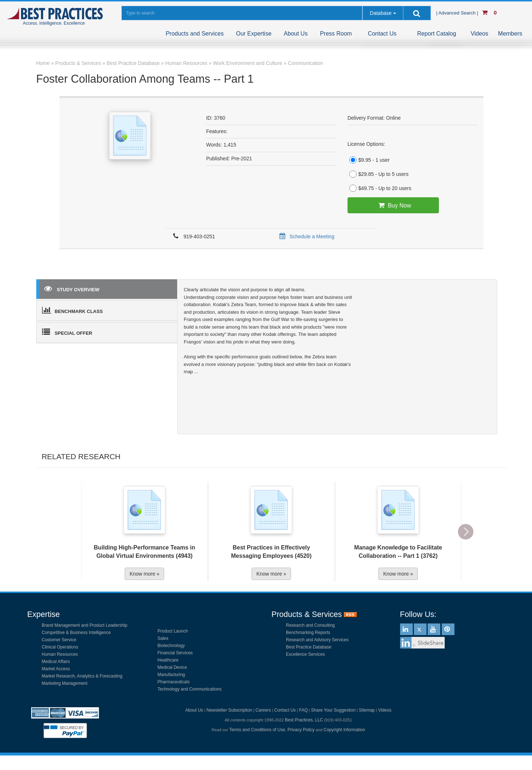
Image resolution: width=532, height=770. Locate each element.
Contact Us (382, 34)
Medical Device (172, 667)
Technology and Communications (190, 689)
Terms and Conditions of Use (257, 730)
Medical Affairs (56, 662)
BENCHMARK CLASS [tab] (72, 310)
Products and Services (195, 34)
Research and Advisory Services (317, 640)
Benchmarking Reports (308, 633)
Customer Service (59, 640)
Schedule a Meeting (306, 236)
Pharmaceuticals (174, 682)
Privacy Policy (301, 730)
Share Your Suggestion (333, 710)
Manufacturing (171, 675)
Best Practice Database (309, 647)
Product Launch (173, 631)
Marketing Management (65, 683)
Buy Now (393, 205)
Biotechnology (171, 646)
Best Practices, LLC (304, 720)
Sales (163, 638)
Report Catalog (437, 34)
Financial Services (175, 653)
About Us (296, 34)
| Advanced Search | (458, 13)
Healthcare (168, 660)
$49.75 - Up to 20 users (379, 188)
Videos (480, 34)
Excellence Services (305, 654)
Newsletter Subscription (229, 710)
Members (510, 34)
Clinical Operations (60, 647)
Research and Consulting (310, 625)
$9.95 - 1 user (369, 160)
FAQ (303, 710)
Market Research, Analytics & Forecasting (82, 676)
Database (381, 13)
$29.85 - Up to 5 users (378, 174)
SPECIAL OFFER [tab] (67, 332)
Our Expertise (254, 34)
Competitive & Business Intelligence (76, 633)
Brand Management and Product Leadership (84, 625)
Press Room (336, 34)
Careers (263, 710)
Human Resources (60, 654)
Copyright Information (344, 730)
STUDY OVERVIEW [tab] (72, 288)
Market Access (56, 669)
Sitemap (367, 710)
